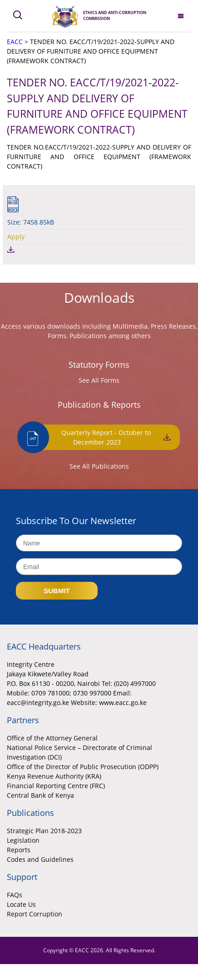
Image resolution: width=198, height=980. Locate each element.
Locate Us (21, 904)
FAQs (15, 895)
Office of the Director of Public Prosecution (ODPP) (83, 767)
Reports (19, 850)
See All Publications (99, 466)
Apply (16, 237)
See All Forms (99, 380)
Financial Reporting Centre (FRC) (56, 786)
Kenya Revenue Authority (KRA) (54, 776)
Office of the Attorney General (52, 738)
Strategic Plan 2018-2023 (44, 831)
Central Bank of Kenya (40, 795)
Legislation (23, 840)
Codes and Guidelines (40, 859)
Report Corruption (35, 914)
